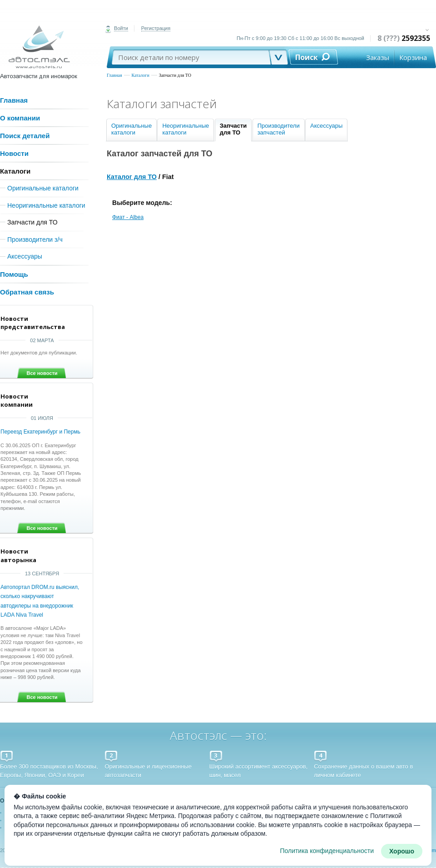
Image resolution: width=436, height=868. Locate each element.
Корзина (413, 57)
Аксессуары (326, 126)
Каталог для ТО (132, 177)
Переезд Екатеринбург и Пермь (40, 432)
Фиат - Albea (128, 217)
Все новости (42, 373)
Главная (114, 75)
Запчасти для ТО (175, 75)
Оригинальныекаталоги (131, 129)
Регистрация (156, 28)
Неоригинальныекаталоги (186, 129)
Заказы (378, 57)
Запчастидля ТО (233, 129)
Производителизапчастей (279, 129)
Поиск (307, 57)
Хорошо (402, 851)
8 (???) (404, 38)
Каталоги (141, 75)
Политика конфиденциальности (327, 851)
